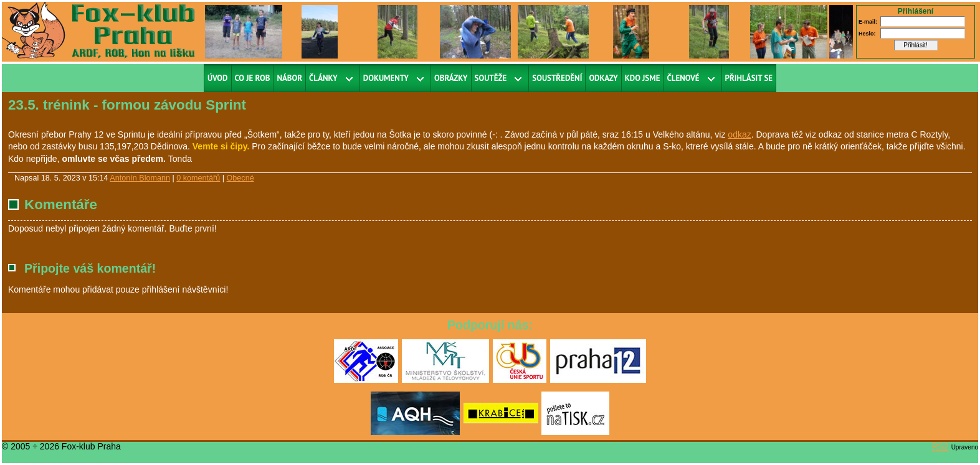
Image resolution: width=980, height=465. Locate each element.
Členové (683, 78)
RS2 (940, 446)
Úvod (218, 78)
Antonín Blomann (140, 178)
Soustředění (557, 78)
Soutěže (491, 78)
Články (323, 78)
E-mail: (868, 22)
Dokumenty (386, 78)
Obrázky (451, 78)
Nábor (289, 78)
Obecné (240, 178)
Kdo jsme (643, 78)
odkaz (739, 134)
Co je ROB (253, 78)
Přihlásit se (749, 78)
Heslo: (867, 34)
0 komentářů (198, 178)
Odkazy (603, 78)
